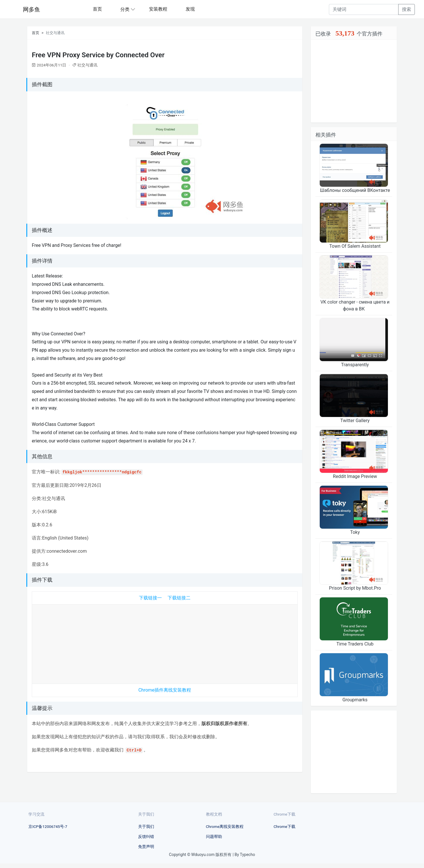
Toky (355, 532)
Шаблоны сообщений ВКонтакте (355, 190)
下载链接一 (150, 598)
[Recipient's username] (364, 9)
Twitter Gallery (355, 421)
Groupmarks (355, 700)
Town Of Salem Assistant (355, 246)
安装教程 (158, 9)
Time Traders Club (355, 644)
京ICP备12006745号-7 (48, 826)
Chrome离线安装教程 (225, 826)
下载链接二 (179, 598)
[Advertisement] (165, 643)
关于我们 (146, 826)
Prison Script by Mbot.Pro (355, 588)
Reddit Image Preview (355, 476)
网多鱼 (32, 9)
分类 (125, 9)
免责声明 (146, 847)
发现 (190, 9)
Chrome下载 (284, 826)
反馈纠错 (146, 836)
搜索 (407, 9)
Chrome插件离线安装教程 (165, 690)
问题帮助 (214, 836)
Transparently (355, 365)
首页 (97, 9)
